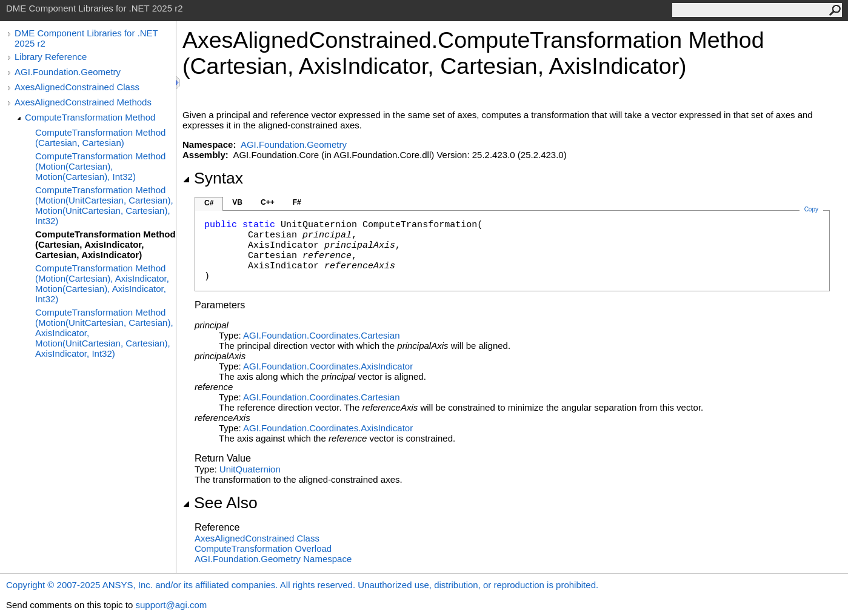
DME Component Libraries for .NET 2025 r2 (86, 38)
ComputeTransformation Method (90, 117)
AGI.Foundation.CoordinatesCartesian (322, 335)
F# (297, 202)
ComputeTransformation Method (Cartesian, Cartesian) (100, 137)
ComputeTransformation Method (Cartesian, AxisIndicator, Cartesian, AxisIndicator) (105, 244)
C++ (268, 202)
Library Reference (51, 57)
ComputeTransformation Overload (263, 548)
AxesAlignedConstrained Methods (83, 102)
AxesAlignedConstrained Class (77, 87)
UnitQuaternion (250, 469)
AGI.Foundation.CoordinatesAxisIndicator (328, 366)
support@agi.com (171, 605)
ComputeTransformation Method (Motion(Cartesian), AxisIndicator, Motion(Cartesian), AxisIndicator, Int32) (102, 283)
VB (237, 202)
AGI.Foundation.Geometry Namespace (273, 559)
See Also (220, 503)
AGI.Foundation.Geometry (68, 72)
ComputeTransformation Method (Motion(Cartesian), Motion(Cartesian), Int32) (100, 166)
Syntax (213, 178)
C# (209, 203)
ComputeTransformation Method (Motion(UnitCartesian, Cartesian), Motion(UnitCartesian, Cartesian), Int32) (104, 205)
